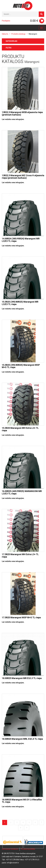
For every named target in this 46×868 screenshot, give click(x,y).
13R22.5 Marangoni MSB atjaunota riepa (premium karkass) (22, 113)
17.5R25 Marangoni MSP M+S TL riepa (21, 617)
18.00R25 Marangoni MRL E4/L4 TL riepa (22, 739)
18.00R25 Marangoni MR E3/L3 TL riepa (22, 678)
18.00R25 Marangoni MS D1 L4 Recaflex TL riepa (22, 801)
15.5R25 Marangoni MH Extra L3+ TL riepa (20, 429)
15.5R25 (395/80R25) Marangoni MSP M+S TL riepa (21, 366)
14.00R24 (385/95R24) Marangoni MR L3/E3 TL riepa (21, 240)
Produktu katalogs (18, 34)
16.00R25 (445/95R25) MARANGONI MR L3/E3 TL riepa (22, 492)
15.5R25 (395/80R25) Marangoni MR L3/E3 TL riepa (20, 303)
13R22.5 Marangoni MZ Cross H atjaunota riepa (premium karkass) (23, 177)
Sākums (5, 34)
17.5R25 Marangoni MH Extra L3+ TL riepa (20, 556)
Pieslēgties (6, 21)
